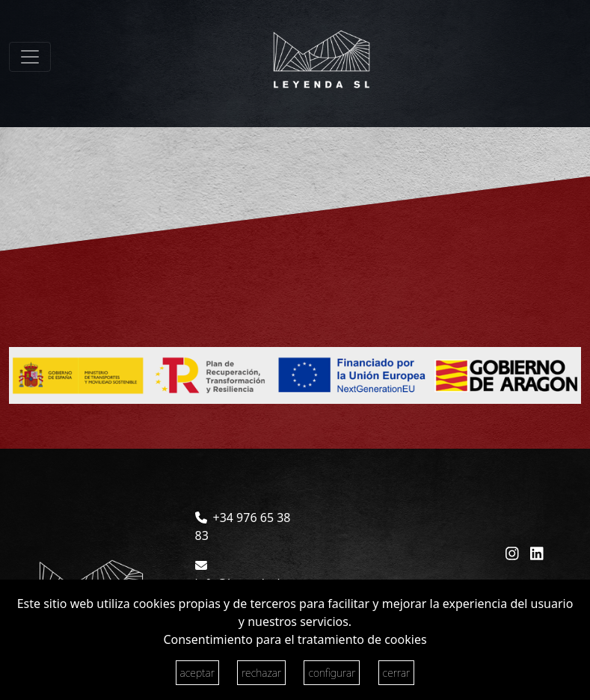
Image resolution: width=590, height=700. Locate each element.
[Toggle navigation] (30, 57)
